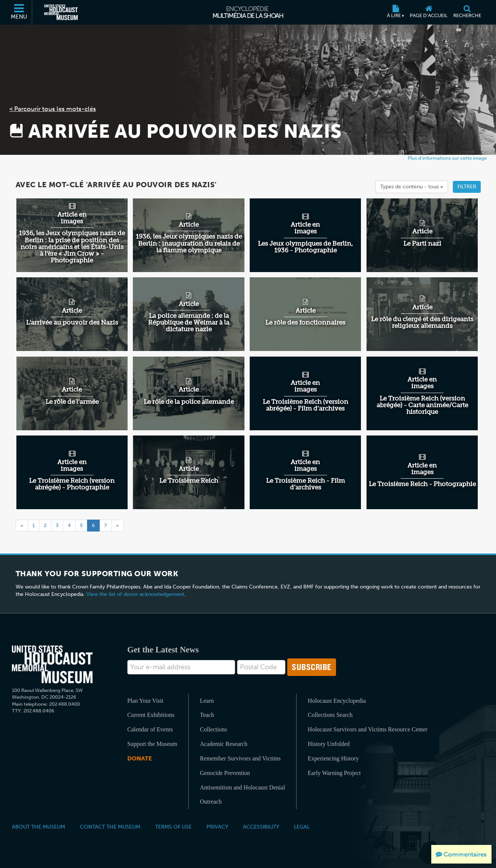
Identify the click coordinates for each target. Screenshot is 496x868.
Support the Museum (152, 744)
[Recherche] (467, 12)
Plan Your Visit (145, 701)
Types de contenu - (412, 187)
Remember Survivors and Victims (240, 758)
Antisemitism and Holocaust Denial (242, 787)
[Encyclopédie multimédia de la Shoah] (248, 12)
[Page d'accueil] (429, 12)
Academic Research (223, 744)
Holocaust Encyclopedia (337, 701)
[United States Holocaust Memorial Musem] (52, 665)
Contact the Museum (110, 827)
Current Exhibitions (151, 715)
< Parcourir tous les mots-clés (53, 109)
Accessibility (261, 827)
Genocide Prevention (225, 773)
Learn (207, 701)
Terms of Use (173, 827)
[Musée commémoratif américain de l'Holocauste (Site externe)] (61, 12)
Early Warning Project (334, 773)
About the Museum (39, 827)
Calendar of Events (150, 729)
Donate (140, 758)
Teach (207, 715)
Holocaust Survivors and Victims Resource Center (368, 729)
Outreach (211, 802)
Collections (213, 729)
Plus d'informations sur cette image (447, 158)
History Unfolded (329, 744)
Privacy (217, 827)
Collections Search (330, 715)
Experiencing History (333, 758)
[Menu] (19, 12)
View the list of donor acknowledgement (135, 594)
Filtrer (467, 187)
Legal (302, 827)
